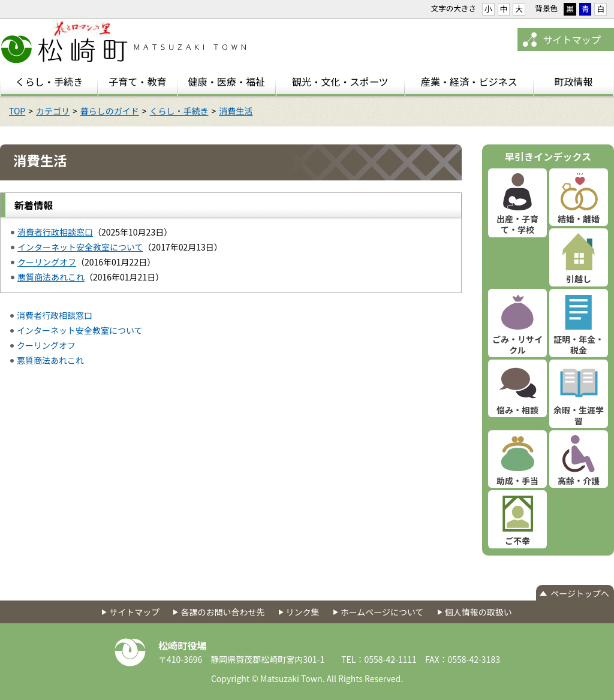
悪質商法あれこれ (51, 277)
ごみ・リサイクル (517, 345)
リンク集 (303, 612)
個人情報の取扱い (478, 612)
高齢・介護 (579, 481)
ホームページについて (382, 612)
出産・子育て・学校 (517, 224)
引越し (579, 279)
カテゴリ (53, 111)
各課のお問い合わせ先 (222, 612)
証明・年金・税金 (579, 345)
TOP (17, 111)
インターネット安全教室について (80, 247)
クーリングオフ (47, 262)
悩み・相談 (517, 410)
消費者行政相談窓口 (55, 232)
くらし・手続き (179, 111)
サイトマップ (572, 40)
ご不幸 (517, 541)
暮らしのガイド (110, 111)
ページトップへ (580, 593)
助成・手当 (517, 481)
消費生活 (236, 111)
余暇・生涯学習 (579, 415)
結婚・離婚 (579, 219)
